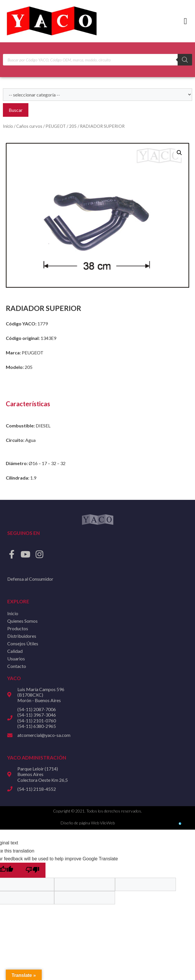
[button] (185, 21)
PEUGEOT (56, 126)
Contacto (17, 666)
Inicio (8, 126)
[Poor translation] (32, 870)
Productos (18, 628)
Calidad (15, 651)
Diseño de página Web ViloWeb (88, 823)
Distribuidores (22, 636)
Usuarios (16, 659)
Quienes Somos (22, 621)
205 (73, 126)
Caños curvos (29, 126)
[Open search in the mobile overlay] (98, 60)
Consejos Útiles (23, 643)
